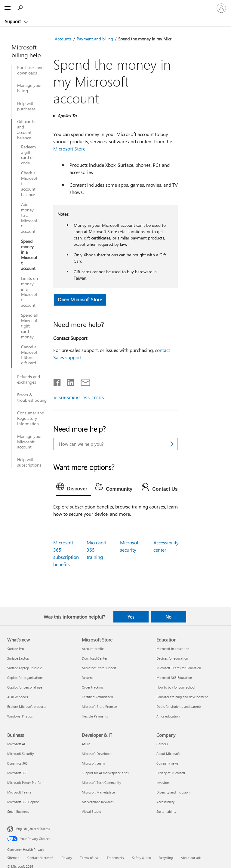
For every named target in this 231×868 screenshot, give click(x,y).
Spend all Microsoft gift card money (29, 326)
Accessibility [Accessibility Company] (165, 802)
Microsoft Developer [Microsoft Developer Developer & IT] (97, 754)
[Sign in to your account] (221, 8)
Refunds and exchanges (29, 379)
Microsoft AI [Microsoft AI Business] (16, 744)
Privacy (67, 858)
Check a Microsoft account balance (29, 184)
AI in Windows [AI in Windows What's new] (18, 697)
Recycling (166, 858)
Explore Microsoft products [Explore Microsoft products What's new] (27, 706)
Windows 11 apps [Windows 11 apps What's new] (20, 716)
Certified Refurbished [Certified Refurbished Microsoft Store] (97, 697)
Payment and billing (95, 39)
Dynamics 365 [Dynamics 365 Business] (17, 763)
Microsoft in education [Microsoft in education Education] (173, 649)
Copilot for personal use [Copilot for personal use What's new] (25, 687)
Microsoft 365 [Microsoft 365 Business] (17, 773)
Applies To (67, 116)
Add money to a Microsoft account (29, 218)
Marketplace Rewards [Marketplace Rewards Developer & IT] (98, 802)
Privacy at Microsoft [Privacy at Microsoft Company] (171, 773)
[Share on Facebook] (57, 381)
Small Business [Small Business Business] (18, 811)
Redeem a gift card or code (28, 155)
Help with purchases (26, 106)
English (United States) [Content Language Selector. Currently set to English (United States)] (33, 828)
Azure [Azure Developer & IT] (86, 744)
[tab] (73, 488)
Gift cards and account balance (26, 130)
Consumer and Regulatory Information (31, 418)
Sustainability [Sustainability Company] (166, 811)
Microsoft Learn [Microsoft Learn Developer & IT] (93, 763)
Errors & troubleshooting (32, 398)
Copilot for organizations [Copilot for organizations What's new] (25, 678)
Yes (131, 617)
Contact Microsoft (40, 858)
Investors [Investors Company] (163, 782)
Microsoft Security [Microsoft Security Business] (20, 754)
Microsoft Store (69, 149)
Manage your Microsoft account (29, 442)
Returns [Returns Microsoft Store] (88, 678)
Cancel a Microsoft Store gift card (29, 355)
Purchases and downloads (30, 70)
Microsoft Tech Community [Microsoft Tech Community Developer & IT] (101, 782)
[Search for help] (21, 8)
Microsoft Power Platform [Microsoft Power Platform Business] (26, 782)
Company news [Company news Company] (167, 763)
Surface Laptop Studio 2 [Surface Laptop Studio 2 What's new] (25, 668)
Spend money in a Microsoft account (29, 255)
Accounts (63, 39)
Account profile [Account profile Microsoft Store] (93, 649)
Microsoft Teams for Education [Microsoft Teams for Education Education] (179, 668)
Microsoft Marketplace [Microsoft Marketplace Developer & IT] (98, 792)
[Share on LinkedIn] (68, 381)
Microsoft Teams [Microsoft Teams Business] (19, 792)
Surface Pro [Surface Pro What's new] (15, 649)
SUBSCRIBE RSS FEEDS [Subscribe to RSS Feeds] (82, 398)
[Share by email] (83, 381)
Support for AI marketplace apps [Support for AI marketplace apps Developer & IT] (105, 773)
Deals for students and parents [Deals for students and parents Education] (179, 706)
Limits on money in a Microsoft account (29, 292)
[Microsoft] (115, 5)
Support (13, 21)
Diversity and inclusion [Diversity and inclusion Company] (173, 792)
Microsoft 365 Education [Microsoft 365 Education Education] (174, 678)
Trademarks (115, 858)
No (168, 617)
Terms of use (89, 858)
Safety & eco (141, 858)
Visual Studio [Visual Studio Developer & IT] (91, 811)
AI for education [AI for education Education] (168, 716)
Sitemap (13, 858)
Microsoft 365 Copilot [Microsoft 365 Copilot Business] (23, 802)
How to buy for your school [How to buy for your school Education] (176, 687)
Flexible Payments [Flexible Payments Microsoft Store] (95, 716)
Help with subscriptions (29, 462)
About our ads (191, 858)
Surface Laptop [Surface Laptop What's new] (18, 658)
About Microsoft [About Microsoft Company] (168, 754)
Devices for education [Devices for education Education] (172, 658)
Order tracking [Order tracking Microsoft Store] (92, 687)
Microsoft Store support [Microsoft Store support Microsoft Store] (99, 668)
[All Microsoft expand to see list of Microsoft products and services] (8, 8)
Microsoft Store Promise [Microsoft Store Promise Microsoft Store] (99, 706)
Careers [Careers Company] (162, 744)
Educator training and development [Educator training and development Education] (182, 697)
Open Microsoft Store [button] (80, 299)
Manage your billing (29, 88)
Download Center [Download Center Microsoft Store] (95, 658)
